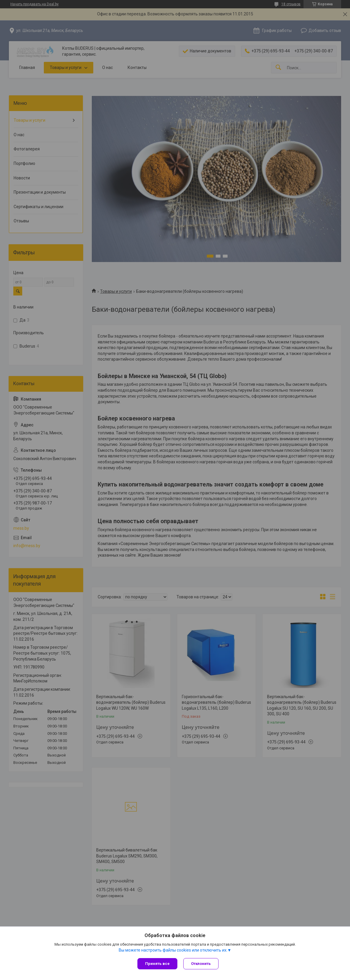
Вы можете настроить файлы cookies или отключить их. (173, 950)
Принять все (157, 964)
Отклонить (201, 964)
